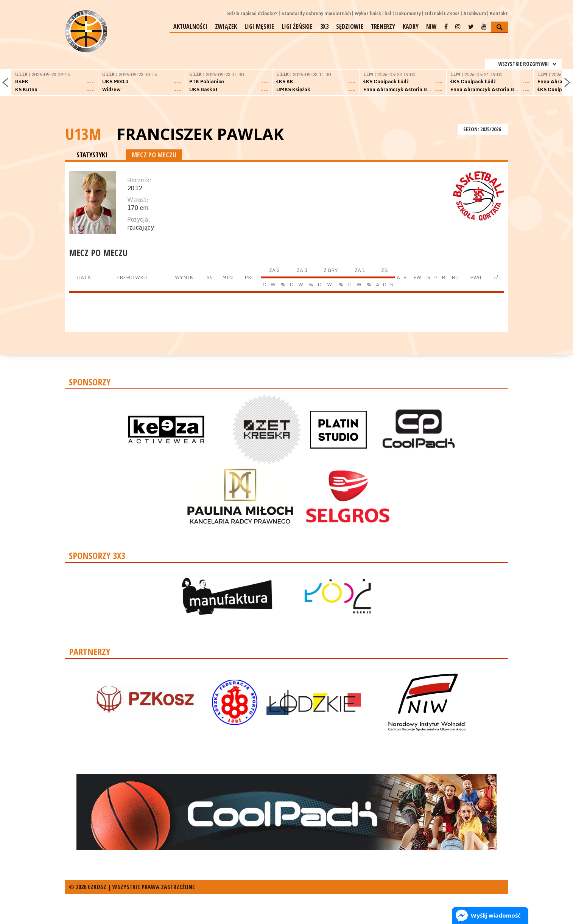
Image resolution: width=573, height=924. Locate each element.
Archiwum (475, 13)
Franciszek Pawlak (200, 134)
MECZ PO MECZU (154, 155)
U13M (83, 134)
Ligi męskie (259, 26)
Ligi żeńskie (297, 26)
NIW (431, 26)
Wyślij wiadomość (496, 915)
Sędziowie (350, 26)
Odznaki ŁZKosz (442, 13)
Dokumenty (408, 13)
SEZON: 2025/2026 (483, 129)
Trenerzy (383, 26)
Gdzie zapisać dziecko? (252, 13)
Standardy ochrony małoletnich (316, 13)
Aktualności (190, 26)
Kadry (411, 26)
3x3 (324, 26)
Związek (226, 26)
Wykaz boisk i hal (373, 13)
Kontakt (499, 13)
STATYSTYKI (92, 155)
